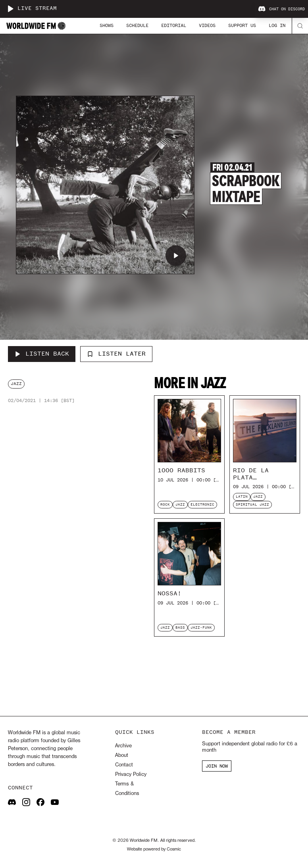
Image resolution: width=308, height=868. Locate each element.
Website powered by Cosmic (154, 849)
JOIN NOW (217, 766)
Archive (123, 746)
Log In (277, 25)
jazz (16, 384)
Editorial (174, 25)
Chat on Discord (281, 9)
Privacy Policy (131, 775)
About (122, 755)
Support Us (242, 25)
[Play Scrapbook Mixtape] (176, 256)
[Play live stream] (10, 9)
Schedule (137, 25)
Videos (207, 25)
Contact (124, 765)
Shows (107, 25)
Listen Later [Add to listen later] (116, 354)
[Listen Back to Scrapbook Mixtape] (42, 354)
